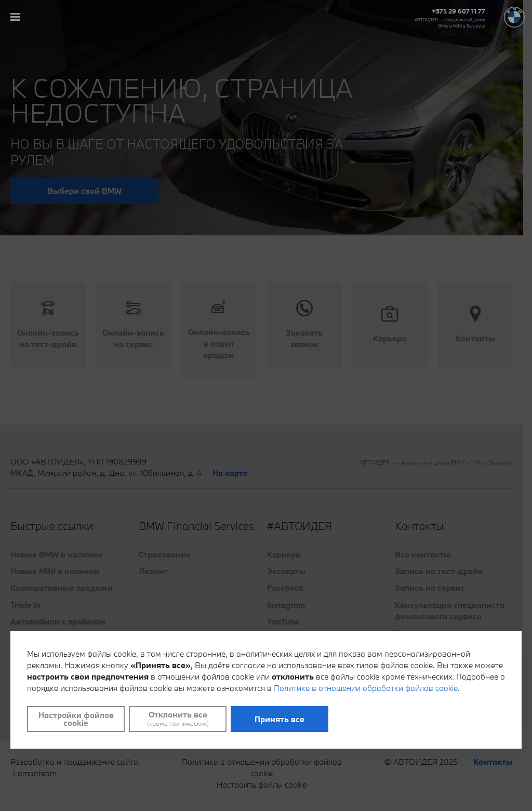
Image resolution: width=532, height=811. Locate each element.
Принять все (280, 719)
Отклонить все (178, 719)
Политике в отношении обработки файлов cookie (366, 688)
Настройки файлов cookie (76, 719)
